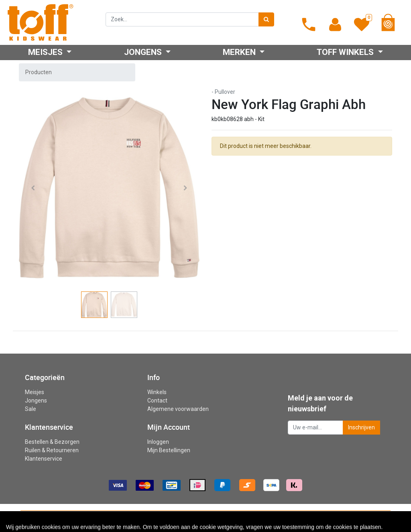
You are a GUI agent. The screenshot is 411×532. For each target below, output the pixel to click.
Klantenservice (44, 459)
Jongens (36, 401)
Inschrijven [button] (361, 427)
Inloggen (158, 442)
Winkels (157, 392)
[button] (33, 188)
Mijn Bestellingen (169, 450)
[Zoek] (266, 19)
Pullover (225, 92)
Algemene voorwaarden (178, 409)
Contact (157, 401)
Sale (31, 409)
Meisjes (35, 392)
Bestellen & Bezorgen (52, 442)
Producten (39, 72)
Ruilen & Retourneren (52, 450)
